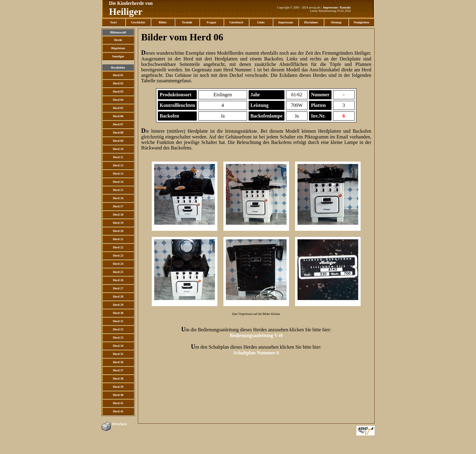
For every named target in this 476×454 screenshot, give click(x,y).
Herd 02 (118, 83)
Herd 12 (118, 165)
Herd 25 (118, 272)
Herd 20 (118, 231)
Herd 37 (118, 370)
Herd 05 (118, 108)
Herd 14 (118, 182)
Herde (118, 40)
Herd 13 (118, 174)
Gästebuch (236, 22)
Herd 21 (118, 239)
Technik (187, 22)
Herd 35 (118, 354)
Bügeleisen (118, 48)
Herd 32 (118, 329)
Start (114, 22)
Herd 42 (118, 411)
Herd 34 (118, 346)
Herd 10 (118, 149)
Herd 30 (118, 313)
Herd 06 (118, 116)
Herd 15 (118, 190)
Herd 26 (118, 280)
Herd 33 (118, 338)
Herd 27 (118, 288)
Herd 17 (118, 206)
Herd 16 (118, 198)
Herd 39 (118, 387)
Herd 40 (118, 395)
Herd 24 (118, 264)
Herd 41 (118, 403)
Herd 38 (118, 379)
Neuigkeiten (361, 22)
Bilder (163, 22)
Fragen (211, 22)
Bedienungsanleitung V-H (256, 335)
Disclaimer (311, 22)
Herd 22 (118, 247)
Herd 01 (118, 75)
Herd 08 (118, 133)
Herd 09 (118, 141)
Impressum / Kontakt (337, 7)
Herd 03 (118, 92)
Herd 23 (118, 256)
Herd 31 (118, 321)
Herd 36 (118, 362)
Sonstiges (118, 56)
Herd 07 (118, 124)
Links (261, 22)
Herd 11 (118, 157)
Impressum (286, 22)
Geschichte (138, 22)
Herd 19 (118, 223)
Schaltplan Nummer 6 (256, 353)
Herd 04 (118, 100)
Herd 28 (118, 297)
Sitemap (336, 22)
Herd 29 (118, 305)
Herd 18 (118, 215)
